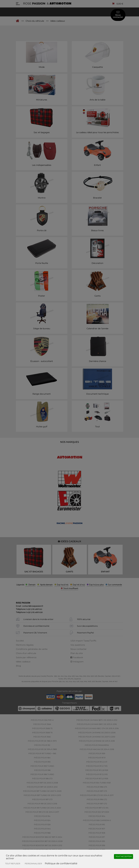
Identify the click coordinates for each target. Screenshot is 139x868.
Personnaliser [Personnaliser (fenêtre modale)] (33, 864)
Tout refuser (13, 864)
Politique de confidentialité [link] (61, 863)
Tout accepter (124, 856)
